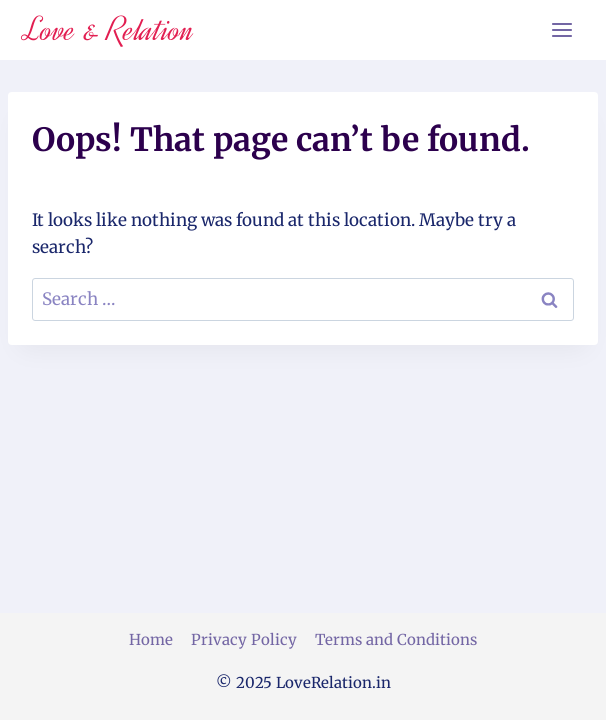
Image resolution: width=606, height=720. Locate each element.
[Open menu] (561, 29)
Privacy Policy (244, 639)
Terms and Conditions (396, 639)
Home (151, 639)
